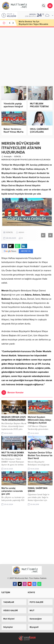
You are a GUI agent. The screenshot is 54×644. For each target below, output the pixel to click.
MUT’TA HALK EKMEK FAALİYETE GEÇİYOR (13, 454)
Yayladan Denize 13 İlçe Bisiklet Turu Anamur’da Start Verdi (40, 455)
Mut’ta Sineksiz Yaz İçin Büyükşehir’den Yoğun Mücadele (33, 23)
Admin (21, 232)
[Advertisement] (27, 55)
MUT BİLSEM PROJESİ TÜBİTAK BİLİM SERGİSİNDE (40, 107)
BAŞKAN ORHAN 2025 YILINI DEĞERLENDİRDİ (14, 418)
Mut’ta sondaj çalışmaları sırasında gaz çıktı (12, 491)
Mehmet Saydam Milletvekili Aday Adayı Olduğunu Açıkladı (39, 420)
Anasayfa (6, 157)
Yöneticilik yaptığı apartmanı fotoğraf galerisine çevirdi (13, 107)
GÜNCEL (18, 157)
